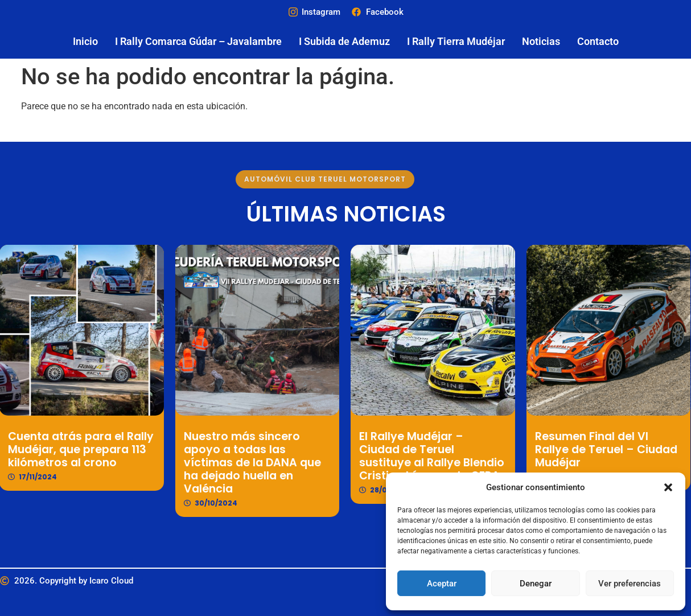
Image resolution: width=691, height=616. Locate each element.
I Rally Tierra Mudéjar (456, 41)
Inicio (85, 41)
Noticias (541, 41)
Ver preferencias (630, 584)
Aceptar (442, 584)
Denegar (536, 584)
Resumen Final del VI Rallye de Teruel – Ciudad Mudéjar (592, 449)
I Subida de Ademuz (344, 41)
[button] (668, 487)
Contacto (598, 41)
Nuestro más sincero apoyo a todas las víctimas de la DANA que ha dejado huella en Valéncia (238, 463)
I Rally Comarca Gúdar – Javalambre (198, 41)
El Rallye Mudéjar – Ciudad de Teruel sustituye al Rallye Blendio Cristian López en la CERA (418, 456)
